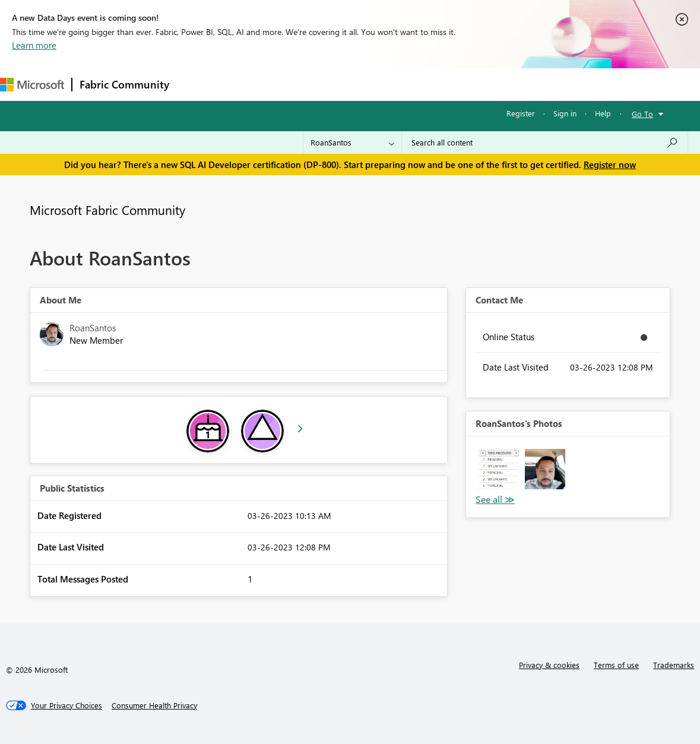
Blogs (403, 84)
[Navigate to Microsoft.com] (32, 85)
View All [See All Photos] (495, 500)
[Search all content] (545, 143)
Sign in (565, 113)
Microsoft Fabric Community (107, 210)
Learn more (34, 45)
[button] (499, 469)
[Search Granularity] (352, 143)
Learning (449, 84)
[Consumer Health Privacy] (154, 705)
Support (499, 84)
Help (603, 113)
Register (521, 113)
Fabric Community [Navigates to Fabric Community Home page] (124, 84)
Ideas (297, 84)
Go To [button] (642, 114)
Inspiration (248, 84)
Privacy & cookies (549, 665)
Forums (196, 84)
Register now (610, 164)
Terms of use (616, 665)
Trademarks (674, 665)
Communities (350, 84)
